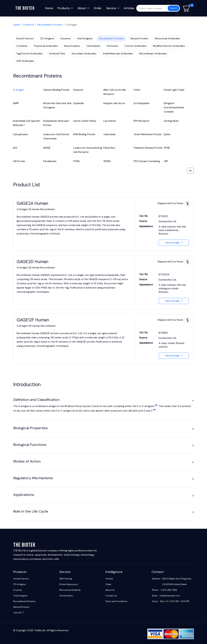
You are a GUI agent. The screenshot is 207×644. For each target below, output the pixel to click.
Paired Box (109, 148)
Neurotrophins (72, 46)
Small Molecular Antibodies (118, 54)
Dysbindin (79, 103)
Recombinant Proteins (50, 25)
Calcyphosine (20, 134)
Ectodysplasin (142, 103)
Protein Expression (69, 584)
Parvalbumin (50, 161)
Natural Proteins (139, 39)
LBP (166, 161)
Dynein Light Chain (174, 90)
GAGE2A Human (32, 203)
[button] (193, 401)
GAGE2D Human (33, 262)
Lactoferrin (110, 121)
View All (19, 613)
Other (137, 90)
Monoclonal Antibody (70, 590)
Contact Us (111, 596)
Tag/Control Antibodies (29, 54)
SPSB (167, 148)
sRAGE (47, 148)
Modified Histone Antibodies (169, 46)
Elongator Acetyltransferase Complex (174, 107)
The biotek (25, 8)
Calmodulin (110, 134)
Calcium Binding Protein (56, 90)
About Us (110, 590)
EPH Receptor (142, 121)
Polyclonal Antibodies (46, 46)
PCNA (76, 161)
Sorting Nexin (171, 121)
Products (64, 8)
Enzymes (66, 39)
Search (173, 8)
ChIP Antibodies (25, 61)
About (82, 8)
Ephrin (167, 134)
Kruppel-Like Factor (114, 103)
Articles (129, 8)
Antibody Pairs (57, 54)
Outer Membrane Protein (148, 134)
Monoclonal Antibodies (167, 39)
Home (49, 8)
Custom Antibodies (136, 46)
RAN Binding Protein (84, 134)
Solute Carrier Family (85, 121)
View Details (174, 243)
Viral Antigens (85, 39)
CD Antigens (47, 39)
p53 (15, 148)
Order (98, 8)
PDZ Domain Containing (147, 161)
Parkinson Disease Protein (148, 148)
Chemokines (93, 46)
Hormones (112, 46)
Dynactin (78, 90)
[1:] (156, 406)
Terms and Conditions (116, 601)
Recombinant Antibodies (153, 54)
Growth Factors (25, 39)
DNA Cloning (66, 579)
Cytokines (22, 46)
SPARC (107, 161)
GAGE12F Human (33, 320)
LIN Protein (19, 161)
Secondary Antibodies (84, 54)
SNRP (16, 103)
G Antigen (19, 90)
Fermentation (66, 596)
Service (111, 8)
